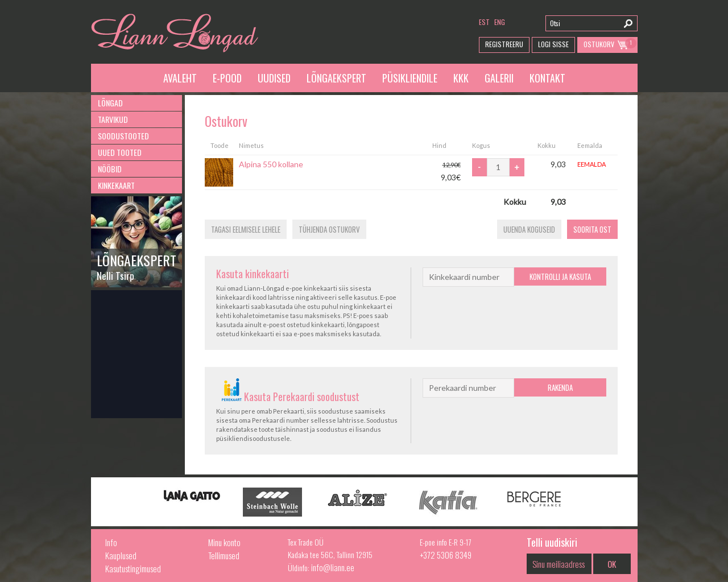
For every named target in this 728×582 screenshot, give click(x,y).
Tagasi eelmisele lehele (246, 229)
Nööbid (110, 169)
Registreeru (504, 44)
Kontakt (547, 78)
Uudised (274, 78)
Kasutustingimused (133, 568)
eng (500, 22)
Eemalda (591, 164)
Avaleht (180, 78)
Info (111, 542)
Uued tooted (120, 152)
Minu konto (224, 542)
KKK (461, 78)
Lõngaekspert (336, 78)
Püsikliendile (410, 78)
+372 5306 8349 (446, 555)
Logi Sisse (553, 44)
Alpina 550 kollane (271, 164)
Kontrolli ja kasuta (560, 276)
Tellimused (224, 555)
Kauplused (121, 555)
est (484, 22)
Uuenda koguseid (529, 229)
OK (612, 564)
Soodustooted (123, 136)
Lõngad (110, 103)
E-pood (227, 78)
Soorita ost (592, 229)
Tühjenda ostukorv (329, 229)
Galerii (499, 78)
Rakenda (560, 387)
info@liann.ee (333, 567)
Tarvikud (113, 119)
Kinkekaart (116, 185)
